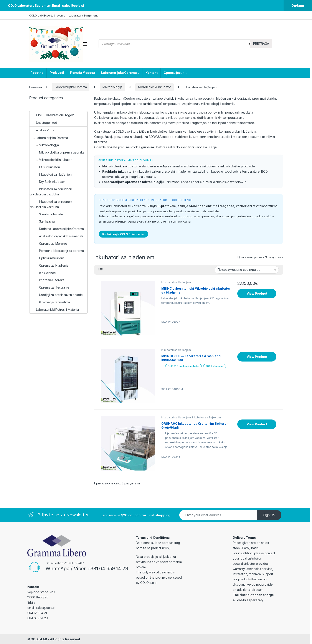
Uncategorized (43, 123)
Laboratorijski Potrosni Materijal (54, 310)
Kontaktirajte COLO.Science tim (124, 234)
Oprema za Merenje (48, 244)
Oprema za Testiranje (49, 287)
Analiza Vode (42, 130)
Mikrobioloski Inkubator (154, 87)
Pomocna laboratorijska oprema (57, 251)
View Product (257, 293)
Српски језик (174, 73)
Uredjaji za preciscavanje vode (56, 295)
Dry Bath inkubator (47, 182)
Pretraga (261, 44)
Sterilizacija (42, 221)
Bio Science (43, 273)
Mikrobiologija (112, 87)
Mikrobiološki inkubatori (121, 166)
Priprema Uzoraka (47, 280)
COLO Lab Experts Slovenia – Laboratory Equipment (63, 15)
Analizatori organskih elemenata (57, 236)
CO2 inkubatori (45, 167)
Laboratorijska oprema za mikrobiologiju (133, 182)
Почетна (35, 87)
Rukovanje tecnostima (50, 302)
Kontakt (151, 73)
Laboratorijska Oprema (119, 73)
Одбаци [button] (298, 6)
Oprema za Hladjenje (49, 265)
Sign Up (269, 515)
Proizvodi (57, 73)
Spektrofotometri (46, 214)
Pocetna (37, 73)
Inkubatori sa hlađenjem (176, 282)
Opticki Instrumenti (47, 258)
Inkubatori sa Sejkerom (206, 417)
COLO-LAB (39, 639)
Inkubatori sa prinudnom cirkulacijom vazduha (51, 192)
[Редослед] (247, 270)
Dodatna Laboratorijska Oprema (57, 229)
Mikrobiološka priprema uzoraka (57, 152)
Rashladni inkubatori (118, 171)
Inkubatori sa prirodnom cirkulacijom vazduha (51, 204)
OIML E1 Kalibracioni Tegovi (52, 115)
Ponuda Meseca (83, 73)
